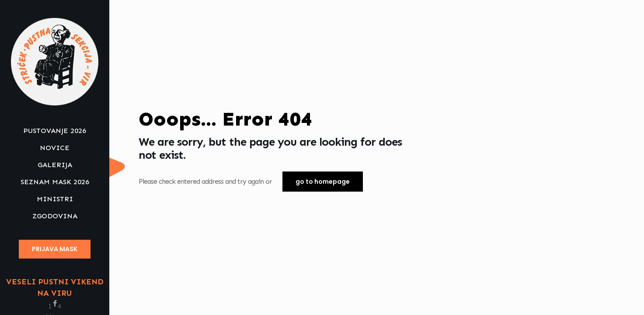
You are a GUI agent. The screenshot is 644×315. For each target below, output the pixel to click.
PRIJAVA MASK (55, 249)
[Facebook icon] (55, 303)
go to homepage (323, 182)
